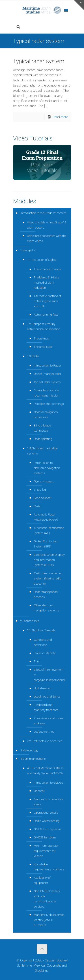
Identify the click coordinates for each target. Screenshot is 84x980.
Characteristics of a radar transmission (46, 393)
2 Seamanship (30, 621)
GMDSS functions (45, 837)
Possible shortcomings (49, 404)
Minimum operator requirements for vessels (46, 851)
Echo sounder (43, 498)
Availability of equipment (42, 880)
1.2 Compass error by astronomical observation (44, 327)
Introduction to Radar (47, 366)
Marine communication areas (49, 802)
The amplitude (43, 347)
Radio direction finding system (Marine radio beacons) (48, 578)
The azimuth (42, 338)
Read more (60, 117)
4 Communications (33, 759)
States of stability (45, 653)
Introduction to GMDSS (48, 783)
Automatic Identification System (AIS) (49, 530)
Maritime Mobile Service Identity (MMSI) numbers (49, 920)
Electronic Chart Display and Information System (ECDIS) (49, 560)
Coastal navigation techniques (46, 415)
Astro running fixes (46, 315)
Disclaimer (42, 971)
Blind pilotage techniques (42, 428)
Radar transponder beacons (46, 594)
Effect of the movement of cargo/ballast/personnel (49, 675)
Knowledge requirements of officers (49, 867)
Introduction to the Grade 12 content (43, 213)
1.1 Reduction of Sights (42, 260)
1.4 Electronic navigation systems (43, 451)
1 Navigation (28, 250)
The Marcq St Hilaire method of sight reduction (46, 283)
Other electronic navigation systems (46, 608)
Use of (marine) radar (48, 374)
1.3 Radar (33, 356)
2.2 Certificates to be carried (45, 741)
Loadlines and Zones (47, 697)
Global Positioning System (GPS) (46, 544)
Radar (38, 506)
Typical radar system (39, 61)
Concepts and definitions (43, 642)
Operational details (46, 813)
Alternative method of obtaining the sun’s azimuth (47, 301)
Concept (39, 791)
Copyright (54, 965)
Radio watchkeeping (47, 821)
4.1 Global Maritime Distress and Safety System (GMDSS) (45, 771)
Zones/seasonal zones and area (48, 721)
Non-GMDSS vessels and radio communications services (47, 899)
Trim (37, 661)
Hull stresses (42, 688)
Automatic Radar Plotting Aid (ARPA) (46, 517)
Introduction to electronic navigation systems (47, 468)
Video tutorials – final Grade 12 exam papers (47, 225)
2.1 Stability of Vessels (41, 630)
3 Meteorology (29, 750)
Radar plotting (43, 439)
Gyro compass (43, 481)
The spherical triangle (48, 269)
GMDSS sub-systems (48, 829)
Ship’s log (40, 490)
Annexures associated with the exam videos (47, 238)
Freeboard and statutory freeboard (46, 707)
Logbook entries (44, 732)
